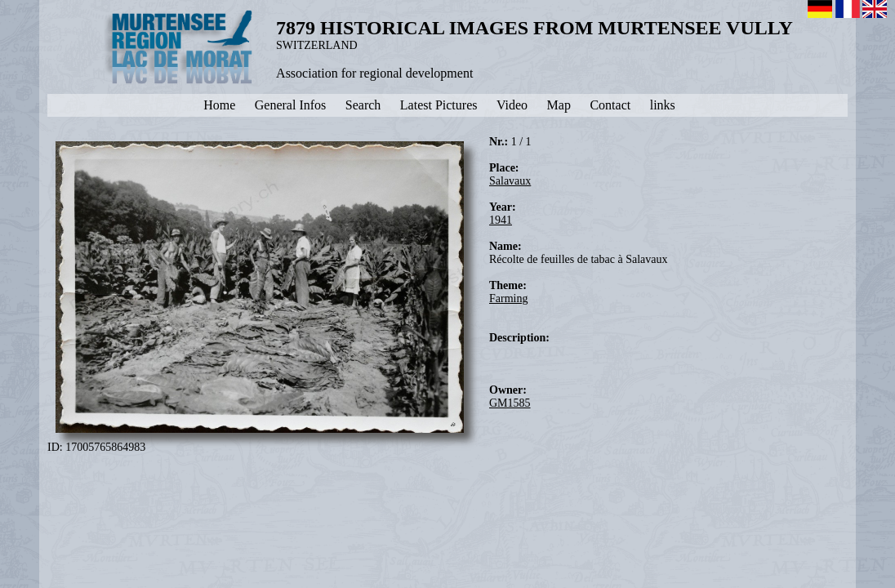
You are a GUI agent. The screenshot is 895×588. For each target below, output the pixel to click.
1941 (501, 220)
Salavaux (510, 181)
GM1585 (510, 403)
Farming (508, 298)
